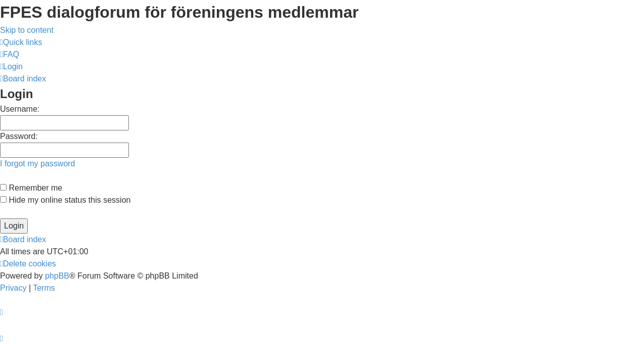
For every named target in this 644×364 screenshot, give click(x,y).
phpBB (57, 276)
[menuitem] (10, 54)
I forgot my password (38, 164)
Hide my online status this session (65, 200)
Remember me (31, 188)
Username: (20, 109)
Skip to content (27, 30)
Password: (19, 136)
